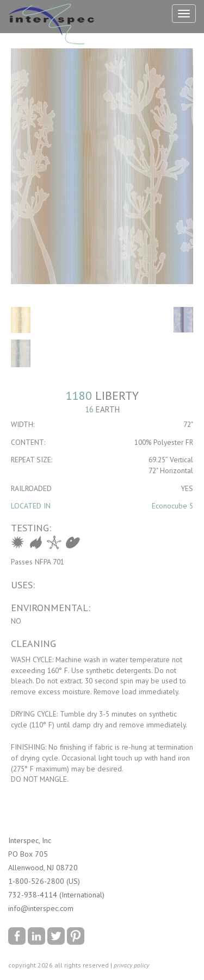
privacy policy (131, 965)
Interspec (54, 26)
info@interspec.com (41, 908)
